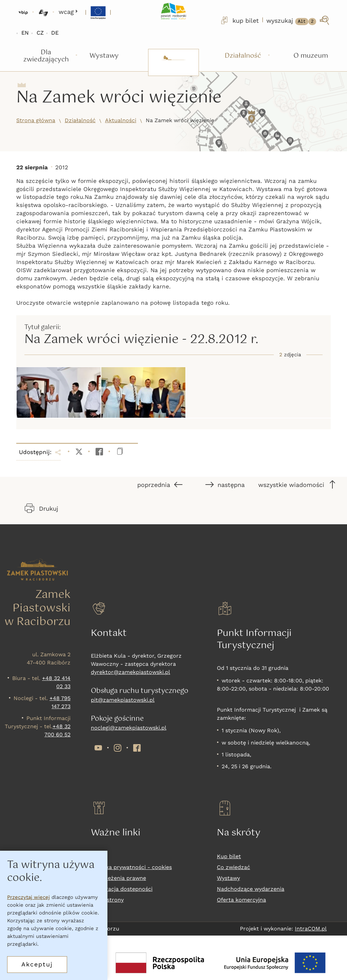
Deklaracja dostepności (122, 889)
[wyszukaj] (298, 20)
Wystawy (228, 878)
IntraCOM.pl (311, 929)
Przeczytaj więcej (28, 897)
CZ (40, 33)
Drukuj (42, 508)
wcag (68, 12)
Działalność (80, 120)
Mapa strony (107, 900)
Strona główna (36, 120)
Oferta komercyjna (241, 900)
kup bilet (239, 20)
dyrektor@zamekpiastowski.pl (130, 672)
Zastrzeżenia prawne (118, 878)
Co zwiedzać (233, 867)
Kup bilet (229, 856)
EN (25, 33)
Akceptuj (37, 964)
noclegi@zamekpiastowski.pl (129, 728)
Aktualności (121, 120)
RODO (99, 856)
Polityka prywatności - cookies (131, 867)
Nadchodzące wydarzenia (251, 889)
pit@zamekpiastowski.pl (123, 700)
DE (55, 33)
